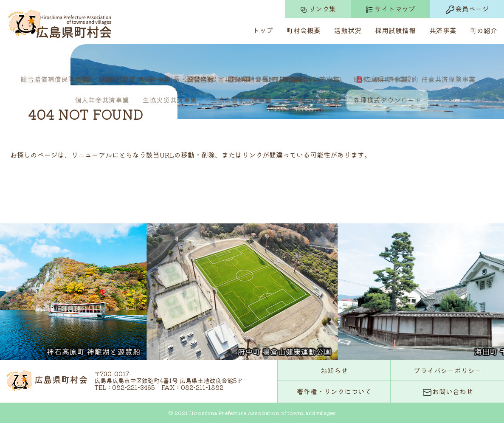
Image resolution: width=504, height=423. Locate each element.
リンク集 (318, 8)
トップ (263, 30)
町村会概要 (304, 30)
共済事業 (443, 30)
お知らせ (334, 370)
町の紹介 (484, 30)
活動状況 (348, 30)
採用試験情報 (395, 30)
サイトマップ (390, 8)
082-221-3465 (134, 387)
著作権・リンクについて (334, 391)
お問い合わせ (448, 392)
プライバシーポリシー (448, 370)
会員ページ (467, 9)
